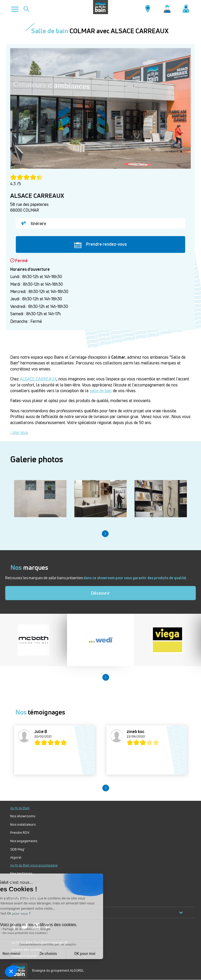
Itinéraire (34, 223)
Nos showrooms (23, 816)
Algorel (16, 857)
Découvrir (100, 593)
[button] (105, 534)
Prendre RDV (20, 833)
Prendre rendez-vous (101, 244)
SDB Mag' (18, 849)
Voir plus (20, 432)
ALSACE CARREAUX (38, 379)
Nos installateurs (23, 824)
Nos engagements (24, 841)
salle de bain (101, 391)
